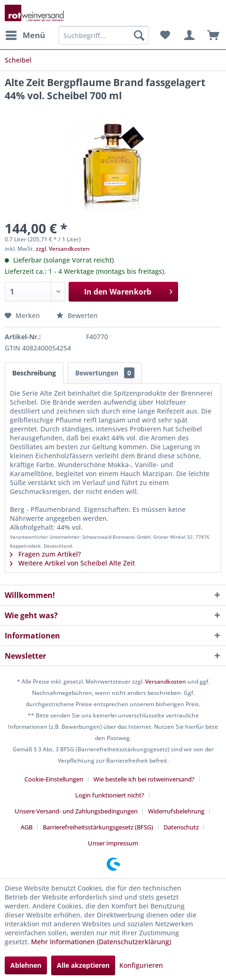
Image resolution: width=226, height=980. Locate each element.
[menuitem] (25, 35)
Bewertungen (105, 373)
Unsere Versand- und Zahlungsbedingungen (76, 811)
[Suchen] (139, 35)
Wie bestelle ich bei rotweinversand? (144, 779)
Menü (25, 34)
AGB (27, 827)
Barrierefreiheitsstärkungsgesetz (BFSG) (98, 827)
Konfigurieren (141, 965)
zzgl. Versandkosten (63, 249)
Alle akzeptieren (83, 965)
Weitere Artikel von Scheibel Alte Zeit (72, 563)
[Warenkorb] (211, 35)
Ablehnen (26, 965)
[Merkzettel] (165, 35)
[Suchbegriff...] (104, 35)
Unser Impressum (113, 843)
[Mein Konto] (188, 35)
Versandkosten (166, 681)
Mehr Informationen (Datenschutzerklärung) (101, 942)
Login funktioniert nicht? (110, 795)
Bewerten (77, 315)
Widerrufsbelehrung (176, 811)
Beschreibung (34, 373)
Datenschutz (181, 827)
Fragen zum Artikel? (45, 554)
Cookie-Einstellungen (54, 779)
